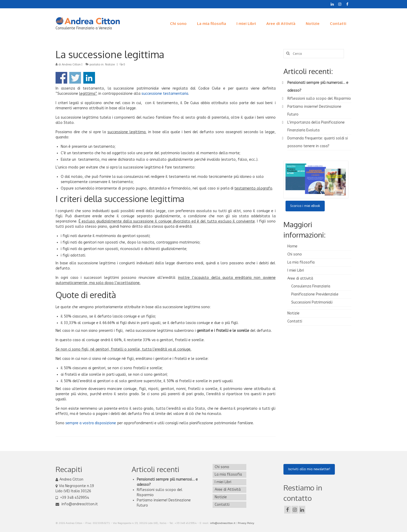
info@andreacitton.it (77, 504)
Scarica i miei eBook (305, 206)
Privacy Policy (246, 523)
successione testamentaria (165, 94)
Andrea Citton (71, 65)
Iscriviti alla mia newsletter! (309, 469)
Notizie (110, 65)
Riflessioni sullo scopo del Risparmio (319, 99)
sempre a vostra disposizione (91, 423)
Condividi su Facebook (61, 78)
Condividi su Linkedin (89, 78)
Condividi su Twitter (75, 78)
